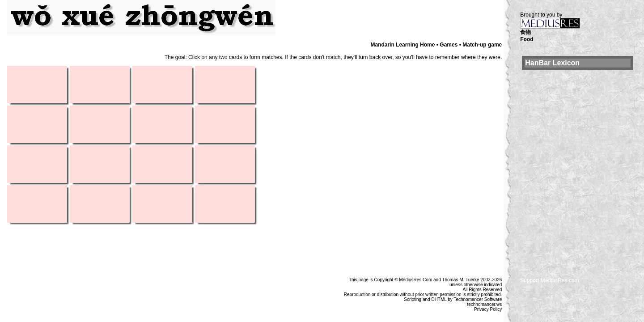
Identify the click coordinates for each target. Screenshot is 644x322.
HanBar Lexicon (552, 63)
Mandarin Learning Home (402, 45)
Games (449, 45)
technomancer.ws (484, 304)
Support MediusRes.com (549, 280)
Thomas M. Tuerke (460, 280)
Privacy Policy (488, 309)
